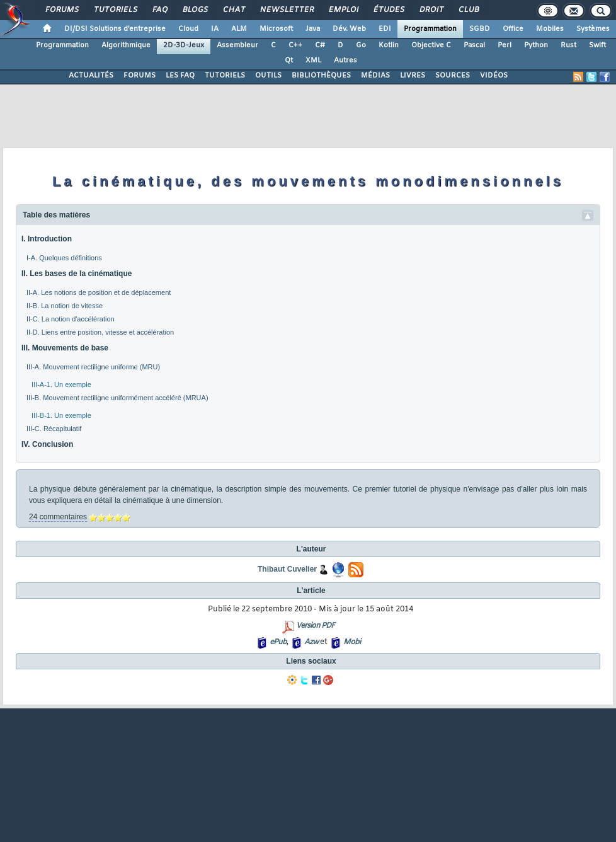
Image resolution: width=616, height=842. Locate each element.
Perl (505, 45)
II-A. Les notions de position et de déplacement (99, 292)
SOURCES (453, 76)
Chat (233, 10)
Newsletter (286, 10)
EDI (385, 29)
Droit (431, 10)
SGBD (480, 29)
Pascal (474, 45)
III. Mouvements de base (65, 348)
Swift (597, 45)
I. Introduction (47, 239)
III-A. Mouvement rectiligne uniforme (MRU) (93, 367)
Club (468, 10)
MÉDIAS (375, 76)
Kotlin (389, 45)
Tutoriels (115, 10)
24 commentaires (58, 517)
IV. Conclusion (47, 444)
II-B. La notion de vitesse (65, 306)
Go (361, 45)
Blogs (195, 10)
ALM (239, 29)
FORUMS (140, 76)
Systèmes (593, 29)
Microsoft (276, 29)
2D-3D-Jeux (184, 45)
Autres (345, 61)
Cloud (188, 29)
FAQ (159, 10)
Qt (289, 61)
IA (215, 29)
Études (388, 10)
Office (513, 29)
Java (313, 29)
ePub (278, 642)
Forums (61, 10)
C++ (295, 45)
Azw (311, 642)
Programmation (430, 29)
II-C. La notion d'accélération (71, 319)
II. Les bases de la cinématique (77, 274)
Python (536, 45)
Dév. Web (349, 29)
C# (320, 45)
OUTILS (268, 76)
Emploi (343, 10)
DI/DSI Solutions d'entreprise (115, 29)
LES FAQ (180, 76)
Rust (568, 45)
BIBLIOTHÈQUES (321, 76)
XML (313, 61)
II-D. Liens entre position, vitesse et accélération (100, 332)
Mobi (352, 642)
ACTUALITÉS (91, 76)
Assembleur (237, 45)
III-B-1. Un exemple (61, 415)
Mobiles (550, 29)
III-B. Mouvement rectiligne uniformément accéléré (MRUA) (117, 398)
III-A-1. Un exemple (61, 384)
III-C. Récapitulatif (54, 429)
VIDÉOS (494, 76)
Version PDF (315, 626)
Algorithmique (126, 45)
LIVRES (413, 76)
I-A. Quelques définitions (64, 258)
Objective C (431, 45)
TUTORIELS (225, 76)
